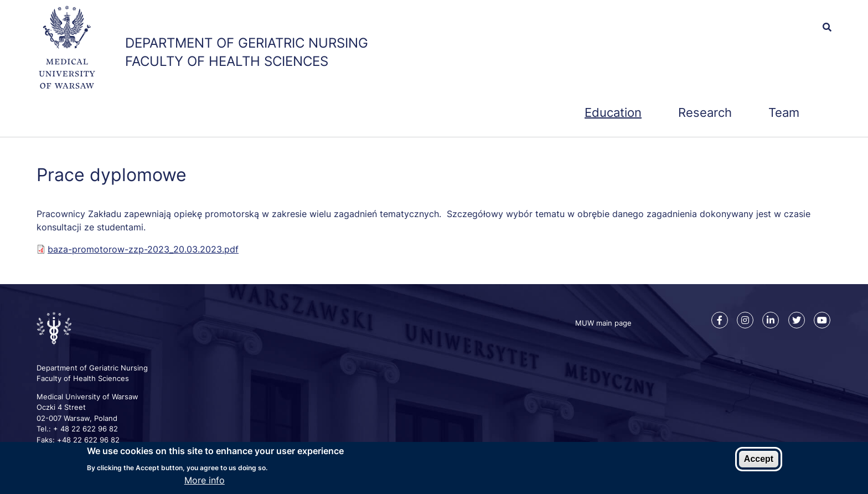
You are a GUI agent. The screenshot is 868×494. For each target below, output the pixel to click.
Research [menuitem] (705, 112)
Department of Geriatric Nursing (247, 43)
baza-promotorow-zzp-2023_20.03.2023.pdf (143, 249)
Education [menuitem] (613, 112)
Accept (759, 460)
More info (205, 481)
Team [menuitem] (784, 112)
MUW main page (603, 323)
